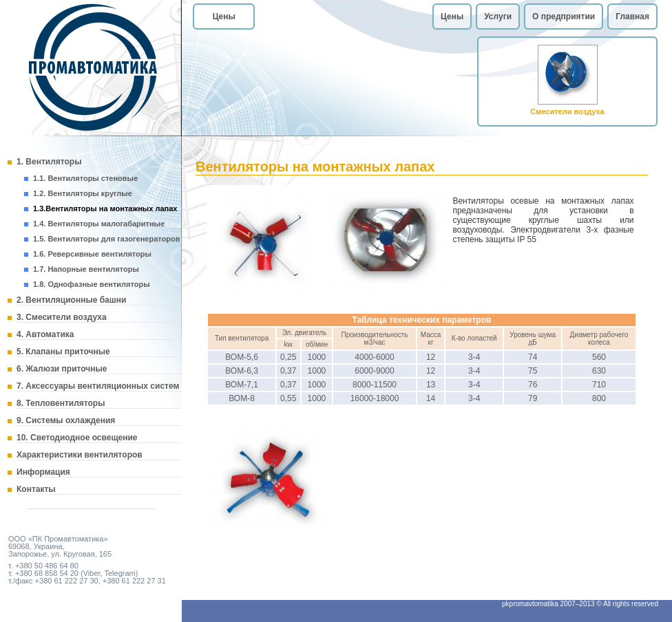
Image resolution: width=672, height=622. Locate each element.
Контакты (36, 489)
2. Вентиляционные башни (71, 300)
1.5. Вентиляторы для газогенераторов (106, 239)
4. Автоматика (45, 334)
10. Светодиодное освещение (77, 438)
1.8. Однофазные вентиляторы (92, 284)
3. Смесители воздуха (62, 317)
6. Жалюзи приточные (62, 369)
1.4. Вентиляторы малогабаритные (99, 224)
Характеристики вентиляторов (80, 455)
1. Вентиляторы (49, 162)
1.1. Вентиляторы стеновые (85, 178)
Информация (43, 472)
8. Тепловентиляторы (61, 403)
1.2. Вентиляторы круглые (83, 193)
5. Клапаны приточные (63, 352)
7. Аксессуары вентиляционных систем (98, 386)
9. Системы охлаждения (66, 420)
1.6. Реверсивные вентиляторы (92, 254)
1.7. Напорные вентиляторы (86, 269)
